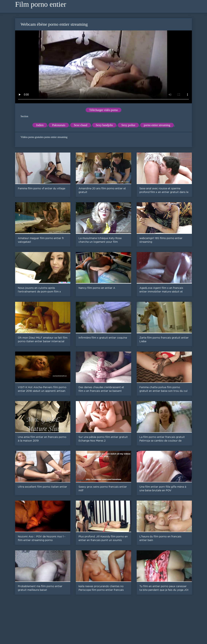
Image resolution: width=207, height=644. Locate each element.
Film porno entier (41, 4)
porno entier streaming (157, 125)
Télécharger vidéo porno (104, 110)
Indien (40, 125)
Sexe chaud (80, 125)
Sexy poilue (128, 125)
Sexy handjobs (104, 125)
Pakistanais (59, 125)
